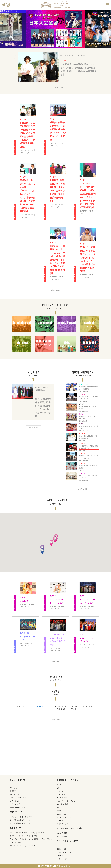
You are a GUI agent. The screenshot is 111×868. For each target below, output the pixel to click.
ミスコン (60, 791)
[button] (42, 548)
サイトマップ (15, 804)
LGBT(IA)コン (62, 821)
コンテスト (61, 794)
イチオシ (60, 788)
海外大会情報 (62, 836)
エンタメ (64, 61)
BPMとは (13, 788)
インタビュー (62, 798)
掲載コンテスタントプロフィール (22, 846)
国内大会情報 (62, 833)
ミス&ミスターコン (64, 817)
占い (58, 807)
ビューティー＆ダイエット (67, 801)
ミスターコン (62, 814)
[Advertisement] (55, 750)
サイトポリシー (16, 801)
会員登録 (13, 791)
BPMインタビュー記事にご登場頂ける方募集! (27, 833)
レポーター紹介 (16, 842)
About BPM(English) (17, 807)
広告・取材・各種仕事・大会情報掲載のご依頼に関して (31, 839)
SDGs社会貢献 (62, 804)
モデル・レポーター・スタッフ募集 (23, 836)
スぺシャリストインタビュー (21, 817)
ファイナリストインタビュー (21, 820)
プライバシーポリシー (18, 798)
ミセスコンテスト (63, 824)
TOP (11, 785)
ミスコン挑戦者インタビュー (21, 823)
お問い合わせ (15, 794)
